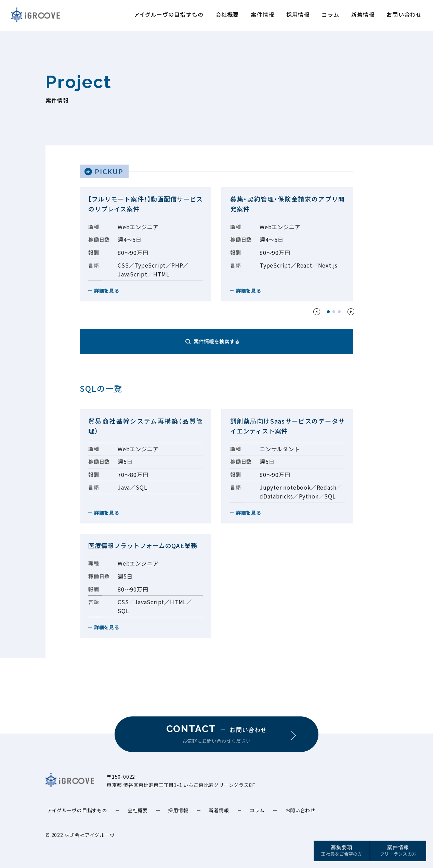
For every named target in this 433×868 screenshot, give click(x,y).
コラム (330, 14)
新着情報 (363, 14)
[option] (146, 244)
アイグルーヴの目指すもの (169, 14)
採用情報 (298, 14)
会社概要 (227, 14)
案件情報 (262, 14)
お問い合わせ (404, 14)
